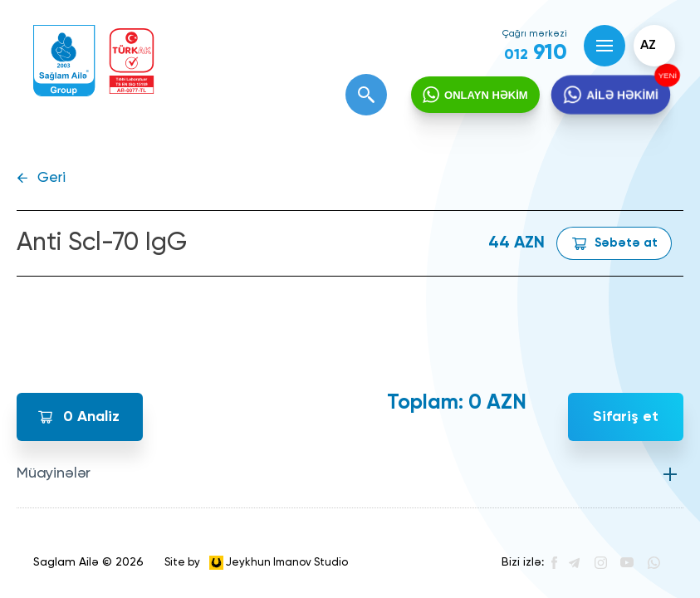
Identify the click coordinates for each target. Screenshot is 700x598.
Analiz (91, 417)
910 (536, 53)
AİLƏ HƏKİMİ (622, 96)
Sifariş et (626, 417)
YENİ (666, 76)
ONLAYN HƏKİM (486, 95)
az (648, 46)
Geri (51, 178)
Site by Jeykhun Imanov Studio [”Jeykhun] (256, 563)
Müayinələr (54, 473)
